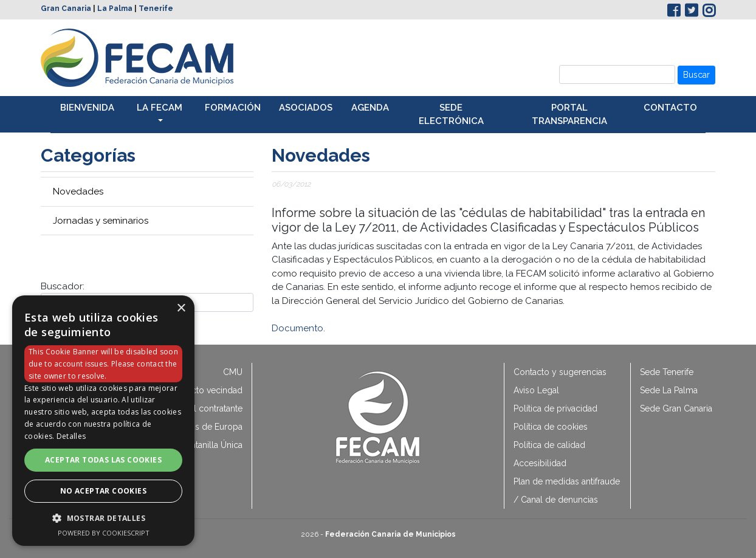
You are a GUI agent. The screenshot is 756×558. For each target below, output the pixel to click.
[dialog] (103, 421)
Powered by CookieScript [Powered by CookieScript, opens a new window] (104, 533)
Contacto (670, 108)
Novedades (78, 191)
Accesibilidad (540, 463)
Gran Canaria (66, 9)
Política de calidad (549, 445)
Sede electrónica (451, 115)
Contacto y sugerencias (560, 372)
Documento (297, 328)
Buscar (696, 75)
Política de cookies (551, 427)
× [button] (181, 308)
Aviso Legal (536, 390)
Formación (233, 108)
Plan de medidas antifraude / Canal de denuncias (567, 491)
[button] (103, 518)
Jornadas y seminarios (101, 221)
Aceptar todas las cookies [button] (103, 460)
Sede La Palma (669, 390)
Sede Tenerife (667, 372)
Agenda (370, 108)
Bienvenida (87, 108)
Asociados (306, 108)
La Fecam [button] (160, 108)
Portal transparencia (569, 115)
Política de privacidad (555, 408)
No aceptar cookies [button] (103, 491)
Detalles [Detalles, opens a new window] (71, 436)
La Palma (115, 9)
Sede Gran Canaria (676, 408)
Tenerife (156, 9)
